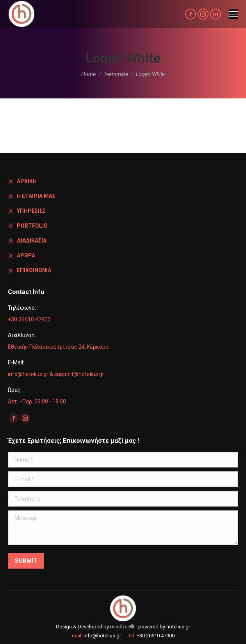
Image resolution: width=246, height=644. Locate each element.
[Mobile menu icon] (234, 14)
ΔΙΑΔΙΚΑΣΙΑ (32, 241)
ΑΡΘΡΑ (26, 255)
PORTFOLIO (32, 226)
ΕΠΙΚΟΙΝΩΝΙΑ (34, 270)
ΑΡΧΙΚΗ (27, 181)
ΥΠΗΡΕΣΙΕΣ (31, 211)
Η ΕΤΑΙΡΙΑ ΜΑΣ (36, 196)
